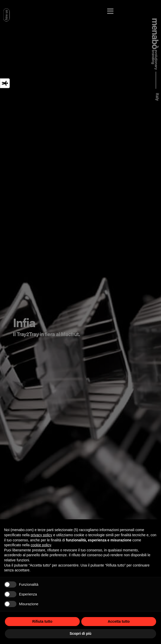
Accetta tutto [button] (119, 621)
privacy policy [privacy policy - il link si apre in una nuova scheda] (42, 535)
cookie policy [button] (41, 545)
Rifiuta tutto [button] (42, 621)
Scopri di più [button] (81, 633)
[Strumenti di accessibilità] (5, 83)
